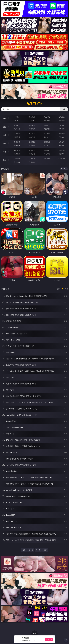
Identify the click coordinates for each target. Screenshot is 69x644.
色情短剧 (32, 162)
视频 (5, 127)
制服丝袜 (17, 137)
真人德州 (32, 117)
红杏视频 (17, 162)
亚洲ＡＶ (17, 125)
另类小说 (32, 154)
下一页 (38, 550)
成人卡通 (47, 134)
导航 (5, 160)
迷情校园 (17, 154)
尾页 (45, 550)
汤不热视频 (62, 159)
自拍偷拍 (32, 125)
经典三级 (32, 137)
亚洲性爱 (17, 134)
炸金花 (32, 120)
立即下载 (49, 639)
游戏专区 (62, 117)
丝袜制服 (32, 129)
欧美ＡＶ (47, 125)
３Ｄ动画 (62, 125)
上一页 (31, 550)
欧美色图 (47, 142)
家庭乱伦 (32, 150)
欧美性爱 (62, 134)
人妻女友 (47, 150)
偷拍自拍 (32, 134)
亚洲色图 (32, 142)
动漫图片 (62, 142)
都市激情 (17, 150)
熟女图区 (47, 145)
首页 (24, 550)
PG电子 (17, 117)
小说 (5, 152)
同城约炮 (17, 159)
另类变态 (62, 137)
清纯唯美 (32, 145)
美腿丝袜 (17, 145)
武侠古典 (62, 150)
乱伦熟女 (47, 137)
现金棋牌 (47, 120)
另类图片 (62, 145)
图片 (5, 143)
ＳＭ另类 (62, 129)
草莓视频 (47, 159)
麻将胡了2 (17, 120)
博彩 (5, 118)
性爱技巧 (62, 154)
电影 (5, 135)
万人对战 (47, 117)
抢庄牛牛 (62, 120)
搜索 (64, 109)
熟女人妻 (17, 129)
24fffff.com (34, 104)
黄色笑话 (47, 154)
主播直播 (47, 129)
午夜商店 (32, 159)
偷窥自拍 (17, 142)
